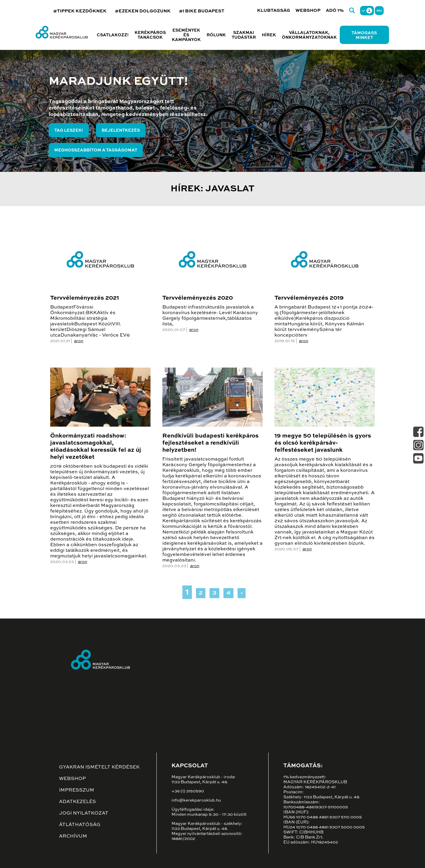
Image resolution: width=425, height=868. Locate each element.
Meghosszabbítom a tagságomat (96, 150)
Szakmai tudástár (244, 35)
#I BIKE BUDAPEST (202, 11)
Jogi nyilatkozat (84, 813)
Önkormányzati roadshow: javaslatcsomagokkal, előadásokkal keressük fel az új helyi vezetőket (96, 447)
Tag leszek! (69, 130)
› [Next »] (242, 593)
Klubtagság (274, 10)
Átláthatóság (80, 825)
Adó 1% (335, 10)
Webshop (308, 10)
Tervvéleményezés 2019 (309, 298)
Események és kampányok (186, 35)
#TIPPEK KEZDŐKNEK (80, 11)
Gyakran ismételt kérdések (99, 767)
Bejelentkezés (121, 130)
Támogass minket (364, 35)
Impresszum (77, 790)
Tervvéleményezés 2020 (198, 298)
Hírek (269, 35)
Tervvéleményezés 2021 (85, 298)
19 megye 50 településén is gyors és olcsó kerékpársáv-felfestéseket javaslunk (323, 443)
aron (79, 341)
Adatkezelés (77, 802)
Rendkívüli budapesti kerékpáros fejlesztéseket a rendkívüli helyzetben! (210, 443)
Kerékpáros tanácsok (150, 35)
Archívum (73, 836)
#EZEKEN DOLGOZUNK (143, 11)
